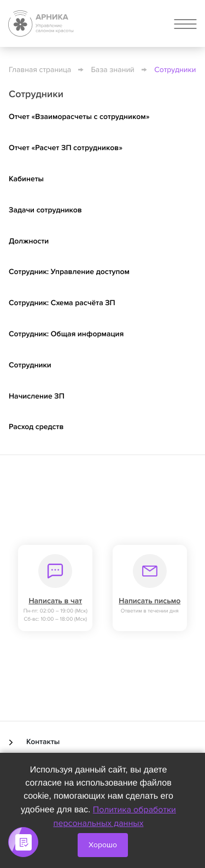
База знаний (113, 70)
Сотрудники (175, 70)
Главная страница (40, 70)
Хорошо (103, 845)
